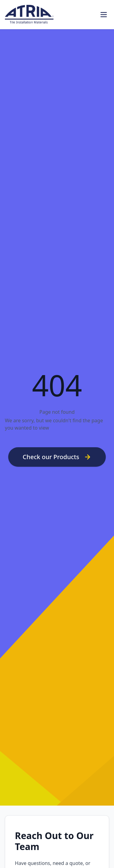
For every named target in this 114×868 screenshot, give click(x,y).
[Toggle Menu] (104, 15)
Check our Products (57, 457)
